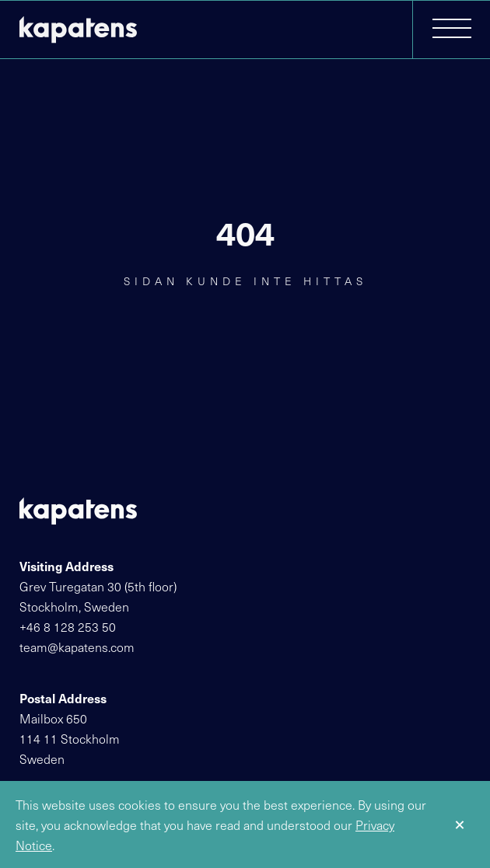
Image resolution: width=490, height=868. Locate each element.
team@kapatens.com (77, 647)
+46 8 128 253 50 (68, 626)
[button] (452, 30)
